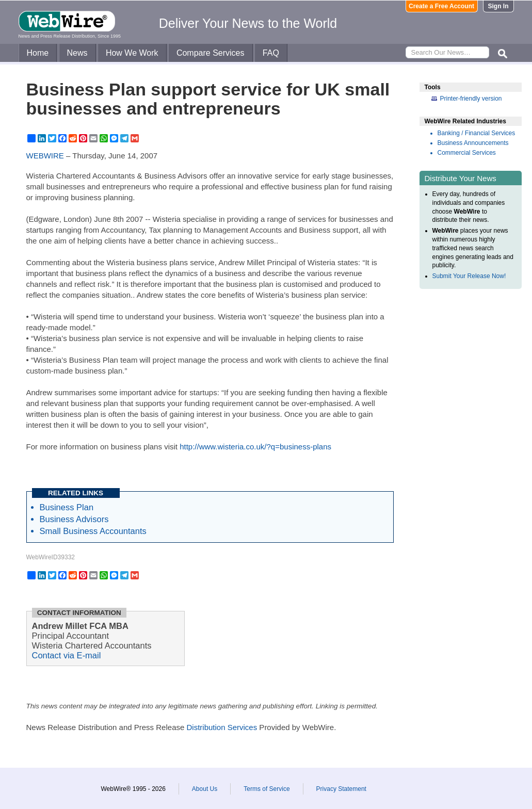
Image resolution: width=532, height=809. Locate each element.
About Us (205, 789)
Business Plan (67, 507)
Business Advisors (74, 519)
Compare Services (211, 53)
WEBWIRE (45, 156)
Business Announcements (473, 143)
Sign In (498, 6)
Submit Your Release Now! (469, 276)
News (77, 53)
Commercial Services (467, 153)
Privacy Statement (341, 789)
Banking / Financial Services (477, 133)
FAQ (271, 53)
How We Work (132, 53)
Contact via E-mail (67, 655)
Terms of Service (267, 789)
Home (38, 53)
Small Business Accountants (93, 531)
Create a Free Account (441, 6)
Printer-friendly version (471, 99)
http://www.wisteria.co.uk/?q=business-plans (255, 447)
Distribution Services (222, 727)
